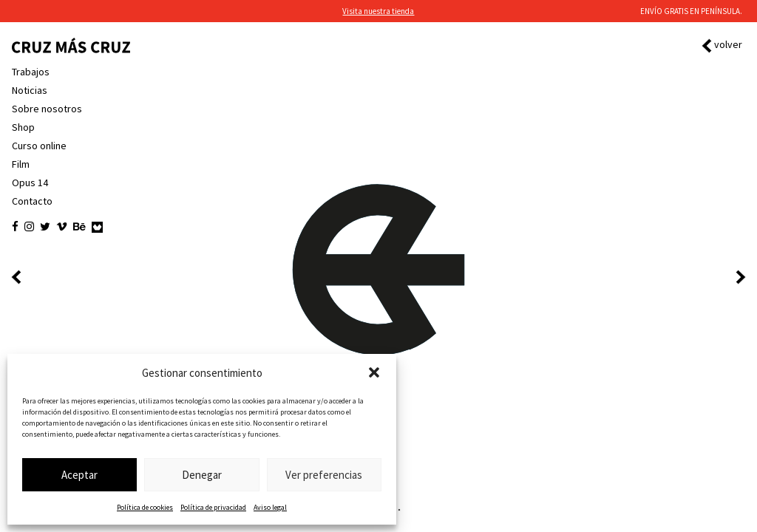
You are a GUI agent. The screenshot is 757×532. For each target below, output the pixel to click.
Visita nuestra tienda (378, 11)
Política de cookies (145, 507)
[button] (374, 372)
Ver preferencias (324, 475)
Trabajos (31, 72)
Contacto (32, 201)
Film (21, 164)
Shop (23, 127)
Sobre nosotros (47, 109)
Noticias (30, 90)
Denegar (202, 475)
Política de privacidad (213, 507)
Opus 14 (30, 183)
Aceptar (79, 475)
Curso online (39, 146)
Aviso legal (270, 507)
